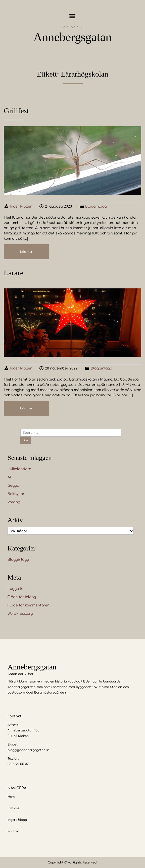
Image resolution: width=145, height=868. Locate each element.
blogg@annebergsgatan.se (29, 750)
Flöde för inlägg (22, 597)
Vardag (14, 502)
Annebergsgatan (72, 37)
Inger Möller (21, 206)
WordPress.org (20, 614)
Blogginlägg (96, 206)
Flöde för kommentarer (28, 605)
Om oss (13, 808)
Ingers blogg (17, 820)
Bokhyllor (16, 494)
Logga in (15, 589)
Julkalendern (19, 469)
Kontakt (14, 831)
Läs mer (26, 252)
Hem (11, 797)
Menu (72, 16)
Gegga (13, 486)
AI (9, 477)
